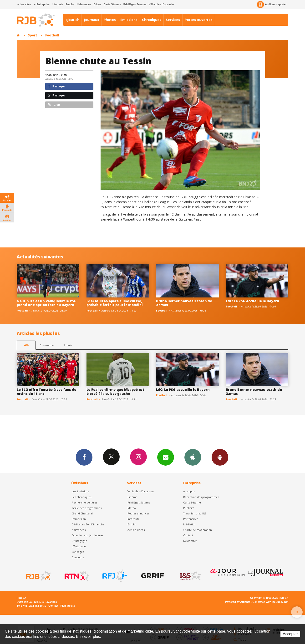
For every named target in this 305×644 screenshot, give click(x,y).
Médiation (190, 524)
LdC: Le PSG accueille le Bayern (253, 301)
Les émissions (81, 491)
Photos (110, 20)
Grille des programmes (87, 508)
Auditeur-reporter (272, 5)
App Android (220, 457)
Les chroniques (81, 497)
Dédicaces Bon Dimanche (88, 524)
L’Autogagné (79, 541)
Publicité (189, 508)
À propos (189, 491)
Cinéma (132, 497)
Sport (33, 35)
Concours (78, 557)
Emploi (70, 4)
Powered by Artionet (238, 602)
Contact (188, 535)
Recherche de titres (84, 502)
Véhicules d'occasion (162, 4)
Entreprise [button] (42, 4)
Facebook (84, 457)
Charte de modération (198, 530)
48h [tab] (26, 345)
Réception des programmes (201, 497)
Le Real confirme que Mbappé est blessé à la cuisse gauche (115, 392)
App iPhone (193, 457)
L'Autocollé (79, 546)
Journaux (91, 20)
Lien (54, 105)
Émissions (129, 20)
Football (52, 35)
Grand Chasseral (82, 513)
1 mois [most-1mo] (68, 345)
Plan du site (68, 606)
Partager (57, 86)
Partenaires (191, 519)
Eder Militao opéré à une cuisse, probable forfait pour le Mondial (115, 303)
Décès (97, 4)
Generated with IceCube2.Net (270, 602)
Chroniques (152, 20)
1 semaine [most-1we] (47, 345)
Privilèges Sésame (135, 4)
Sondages (78, 552)
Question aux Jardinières (87, 535)
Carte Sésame (112, 4)
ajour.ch (72, 20)
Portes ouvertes (199, 20)
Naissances (84, 4)
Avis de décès (136, 530)
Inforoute (58, 4)
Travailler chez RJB (195, 513)
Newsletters (166, 457)
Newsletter (190, 541)
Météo (132, 508)
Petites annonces (138, 513)
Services (173, 20)
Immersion (79, 519)
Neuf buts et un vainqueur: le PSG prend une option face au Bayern (47, 303)
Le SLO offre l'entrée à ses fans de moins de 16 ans (46, 392)
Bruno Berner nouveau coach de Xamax (184, 303)
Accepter (290, 634)
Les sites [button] (24, 4)
